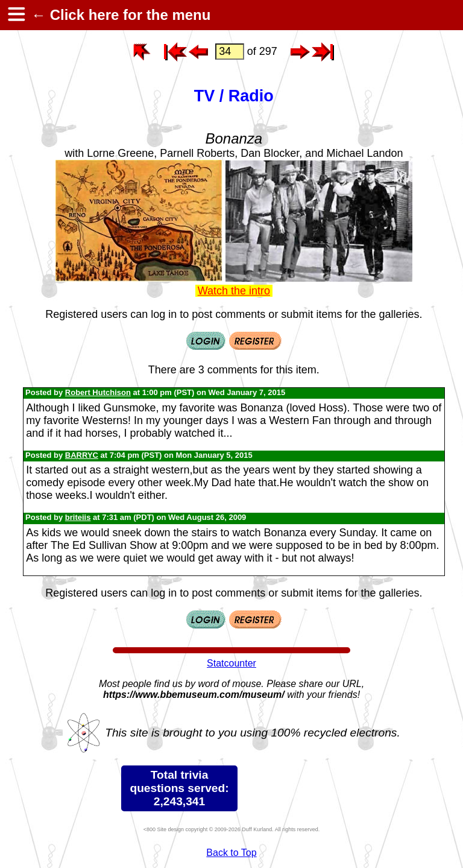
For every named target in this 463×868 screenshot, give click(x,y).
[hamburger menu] (16, 15)
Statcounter (231, 663)
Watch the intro (234, 291)
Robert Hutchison (98, 392)
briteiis (78, 517)
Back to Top (231, 853)
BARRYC (82, 455)
